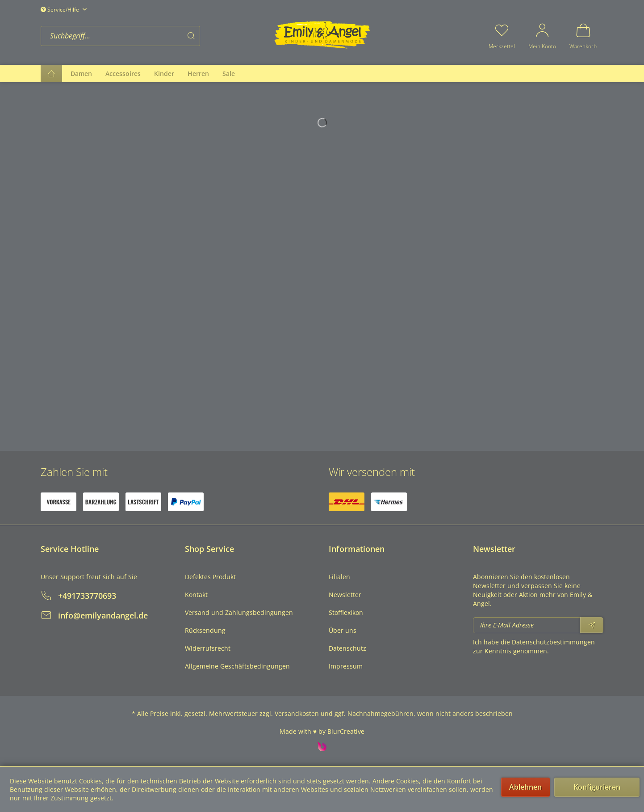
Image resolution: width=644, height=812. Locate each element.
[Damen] (81, 74)
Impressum (346, 666)
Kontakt (196, 595)
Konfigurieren (597, 787)
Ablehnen (525, 787)
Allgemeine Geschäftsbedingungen (237, 666)
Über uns (343, 630)
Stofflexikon (346, 612)
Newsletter (345, 595)
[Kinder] (164, 74)
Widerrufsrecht (208, 648)
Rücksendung (205, 630)
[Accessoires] (123, 74)
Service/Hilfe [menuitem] (61, 10)
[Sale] (229, 74)
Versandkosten (297, 713)
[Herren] (198, 74)
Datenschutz (347, 648)
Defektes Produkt (210, 577)
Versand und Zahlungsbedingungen (239, 612)
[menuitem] (155, 36)
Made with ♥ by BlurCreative (322, 731)
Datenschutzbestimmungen (553, 642)
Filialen (339, 577)
